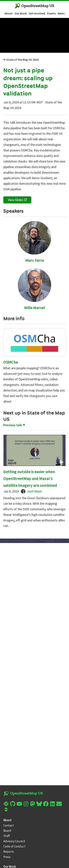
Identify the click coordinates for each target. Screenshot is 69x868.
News (61, 13)
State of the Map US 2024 (21, 60)
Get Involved (37, 13)
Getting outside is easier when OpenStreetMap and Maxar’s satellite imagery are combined (30, 478)
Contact (9, 825)
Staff (7, 836)
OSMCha (11, 362)
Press (7, 857)
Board (7, 831)
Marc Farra (35, 260)
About (8, 13)
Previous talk (14, 425)
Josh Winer (31, 491)
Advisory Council (14, 841)
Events (51, 13)
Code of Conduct (14, 846)
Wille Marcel (34, 308)
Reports (9, 852)
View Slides (16, 200)
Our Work (21, 13)
